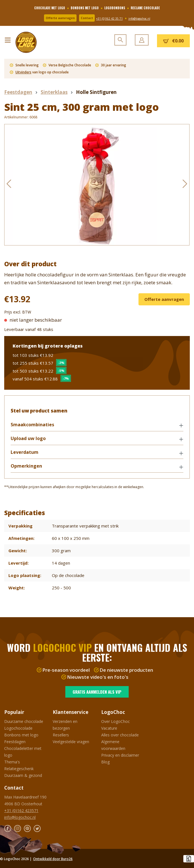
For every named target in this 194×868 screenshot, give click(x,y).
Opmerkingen (27, 467)
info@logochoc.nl (139, 19)
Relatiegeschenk (19, 769)
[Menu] (8, 39)
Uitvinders (23, 72)
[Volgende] (185, 185)
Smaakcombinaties (33, 425)
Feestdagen (15, 742)
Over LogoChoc (116, 721)
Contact (87, 18)
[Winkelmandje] (173, 41)
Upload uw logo (29, 439)
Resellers (61, 735)
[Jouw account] (142, 40)
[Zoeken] (120, 40)
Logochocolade (18, 728)
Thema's (12, 762)
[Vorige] (9, 185)
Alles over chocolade (120, 735)
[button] (97, 426)
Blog (105, 762)
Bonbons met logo (21, 735)
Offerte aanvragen (60, 18)
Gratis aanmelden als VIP (97, 692)
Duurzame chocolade (24, 721)
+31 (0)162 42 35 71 (109, 19)
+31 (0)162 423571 (21, 810)
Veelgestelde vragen (71, 742)
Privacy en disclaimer (120, 755)
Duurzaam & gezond (23, 775)
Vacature (109, 728)
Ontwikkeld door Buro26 (53, 859)
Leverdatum (25, 453)
